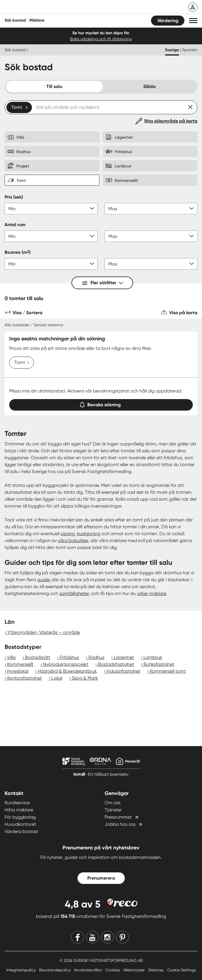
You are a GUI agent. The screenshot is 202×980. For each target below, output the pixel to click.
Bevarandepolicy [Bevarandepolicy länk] (55, 970)
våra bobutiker (73, 540)
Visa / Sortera (28, 313)
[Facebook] (78, 937)
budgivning (89, 534)
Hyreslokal (18, 671)
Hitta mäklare (19, 810)
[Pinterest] (122, 937)
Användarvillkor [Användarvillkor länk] (89, 970)
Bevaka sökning (101, 404)
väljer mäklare (151, 593)
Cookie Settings (182, 970)
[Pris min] (51, 209)
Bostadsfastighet (116, 664)
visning (68, 534)
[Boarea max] (151, 264)
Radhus (96, 657)
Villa (11, 657)
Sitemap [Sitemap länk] (156, 970)
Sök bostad (15, 20)
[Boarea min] (51, 264)
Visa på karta (183, 313)
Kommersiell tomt (168, 671)
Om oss (113, 803)
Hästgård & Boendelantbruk (67, 671)
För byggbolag (20, 817)
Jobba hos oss (120, 824)
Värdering (168, 21)
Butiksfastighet (159, 664)
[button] (193, 21)
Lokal (57, 678)
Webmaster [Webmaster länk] (135, 970)
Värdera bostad (21, 831)
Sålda (149, 86)
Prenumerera (101, 878)
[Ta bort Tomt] (27, 363)
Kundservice (17, 803)
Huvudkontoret (20, 824)
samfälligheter (74, 593)
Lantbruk (153, 657)
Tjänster (113, 810)
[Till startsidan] (42, 7)
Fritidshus (69, 657)
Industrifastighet (123, 671)
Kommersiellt (20, 664)
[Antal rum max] (151, 236)
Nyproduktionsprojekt (66, 664)
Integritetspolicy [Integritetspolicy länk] (22, 970)
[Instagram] (107, 937)
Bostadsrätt (38, 657)
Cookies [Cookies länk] (113, 970)
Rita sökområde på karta (171, 121)
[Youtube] (92, 937)
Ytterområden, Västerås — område (44, 632)
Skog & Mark (85, 678)
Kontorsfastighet (24, 678)
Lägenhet (124, 657)
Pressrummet (118, 817)
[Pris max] (151, 209)
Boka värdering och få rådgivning (101, 39)
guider (44, 580)
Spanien (190, 50)
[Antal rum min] (51, 236)
